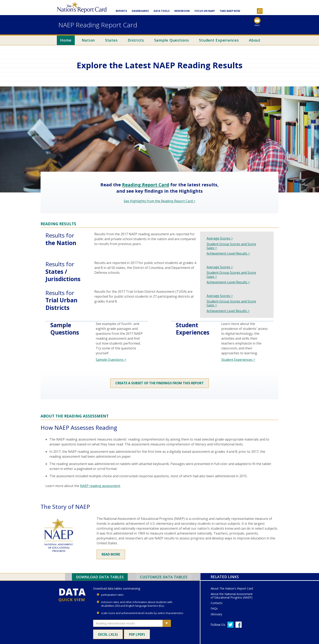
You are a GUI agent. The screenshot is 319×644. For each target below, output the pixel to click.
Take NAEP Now (230, 11)
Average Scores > (220, 238)
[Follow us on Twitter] (230, 625)
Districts (136, 40)
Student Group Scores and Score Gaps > (231, 246)
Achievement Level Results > (228, 311)
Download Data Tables (100, 577)
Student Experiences (219, 40)
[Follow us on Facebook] (239, 625)
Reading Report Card (146, 185)
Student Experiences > (238, 360)
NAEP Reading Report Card (98, 25)
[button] (260, 12)
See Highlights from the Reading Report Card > (159, 201)
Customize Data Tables (164, 577)
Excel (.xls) (108, 634)
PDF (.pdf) (137, 634)
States (111, 40)
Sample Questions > (111, 360)
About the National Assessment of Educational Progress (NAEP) (232, 596)
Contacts (217, 603)
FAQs (214, 609)
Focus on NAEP (205, 11)
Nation (88, 40)
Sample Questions (172, 40)
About (255, 40)
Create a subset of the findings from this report (159, 383)
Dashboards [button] (140, 11)
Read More (111, 554)
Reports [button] (121, 11)
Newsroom (182, 11)
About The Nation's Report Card (232, 589)
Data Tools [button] (162, 11)
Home (66, 40)
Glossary (216, 614)
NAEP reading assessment (100, 486)
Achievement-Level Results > (228, 254)
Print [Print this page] (257, 25)
